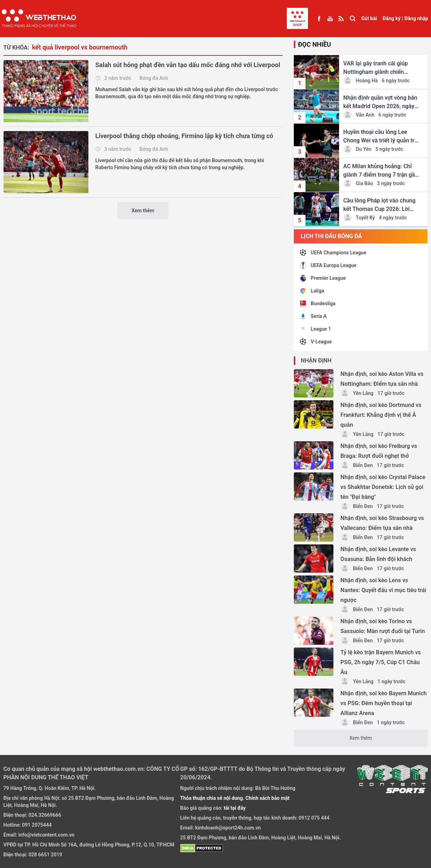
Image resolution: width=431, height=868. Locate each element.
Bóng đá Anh (154, 78)
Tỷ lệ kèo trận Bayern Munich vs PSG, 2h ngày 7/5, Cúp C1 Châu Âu (381, 662)
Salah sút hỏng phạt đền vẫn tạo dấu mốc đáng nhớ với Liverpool (188, 65)
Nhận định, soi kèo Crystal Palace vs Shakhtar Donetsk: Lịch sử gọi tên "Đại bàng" (383, 487)
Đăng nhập (416, 18)
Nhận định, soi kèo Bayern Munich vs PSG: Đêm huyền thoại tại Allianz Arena (384, 703)
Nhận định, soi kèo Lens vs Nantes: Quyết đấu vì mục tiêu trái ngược (383, 590)
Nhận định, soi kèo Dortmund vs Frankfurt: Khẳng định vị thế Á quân (381, 415)
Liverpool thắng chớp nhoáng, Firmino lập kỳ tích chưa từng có (184, 136)
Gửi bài (369, 18)
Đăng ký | (393, 18)
